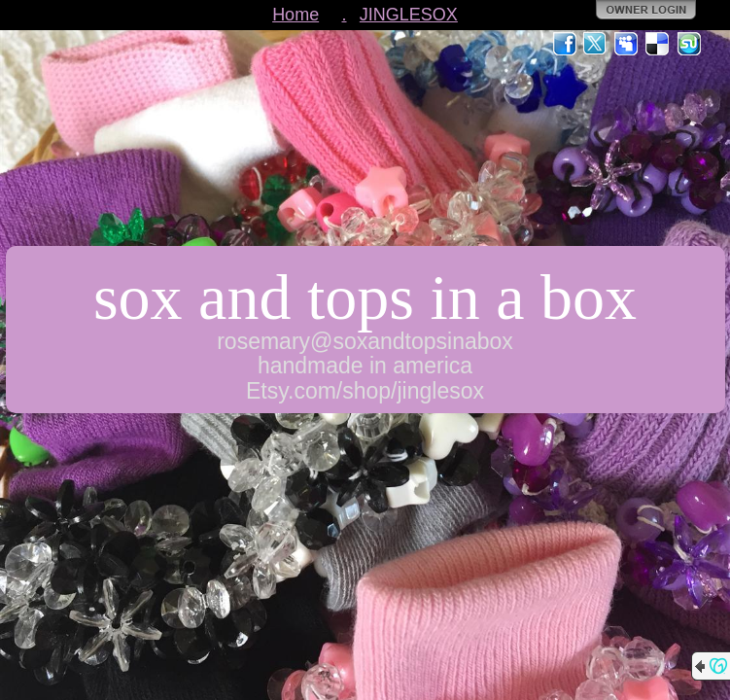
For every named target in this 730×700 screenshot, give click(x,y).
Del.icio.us (658, 44)
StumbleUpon (689, 44)
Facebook (565, 44)
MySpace (627, 44)
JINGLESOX (409, 15)
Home (295, 15)
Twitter (596, 44)
